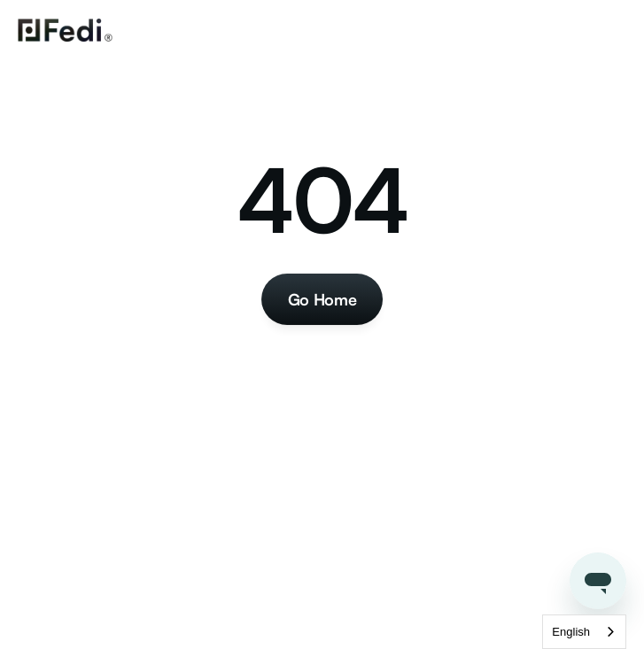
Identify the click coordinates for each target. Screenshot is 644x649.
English (571, 632)
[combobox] (584, 632)
